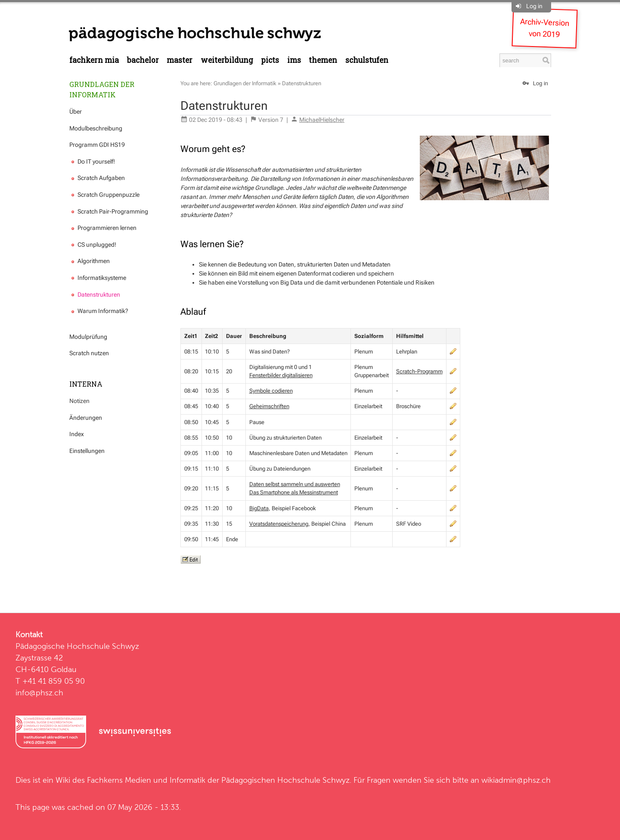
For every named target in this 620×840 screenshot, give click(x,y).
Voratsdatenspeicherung (279, 524)
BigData (259, 508)
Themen (323, 60)
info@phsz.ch (39, 693)
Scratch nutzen (89, 353)
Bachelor (143, 60)
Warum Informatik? (99, 311)
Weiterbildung (227, 60)
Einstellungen (87, 451)
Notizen (79, 401)
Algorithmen (90, 261)
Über (76, 112)
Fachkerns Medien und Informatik (146, 780)
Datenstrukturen (95, 294)
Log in (534, 6)
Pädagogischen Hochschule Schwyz (285, 780)
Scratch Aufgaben (97, 178)
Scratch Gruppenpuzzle (104, 195)
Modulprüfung (88, 337)
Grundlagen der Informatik (102, 89)
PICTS (270, 60)
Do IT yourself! (92, 161)
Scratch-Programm (419, 371)
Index (77, 434)
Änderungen (86, 418)
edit (453, 351)
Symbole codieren (271, 391)
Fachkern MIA (94, 60)
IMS (294, 60)
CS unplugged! (93, 245)
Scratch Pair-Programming (109, 211)
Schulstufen (367, 60)
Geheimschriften (269, 406)
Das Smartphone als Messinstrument (294, 492)
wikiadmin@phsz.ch (516, 780)
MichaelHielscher (322, 120)
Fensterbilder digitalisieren (281, 375)
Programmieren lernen (103, 228)
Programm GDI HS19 (97, 145)
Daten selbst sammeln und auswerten (295, 484)
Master (180, 60)
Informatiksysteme (98, 278)
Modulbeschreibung (96, 128)
